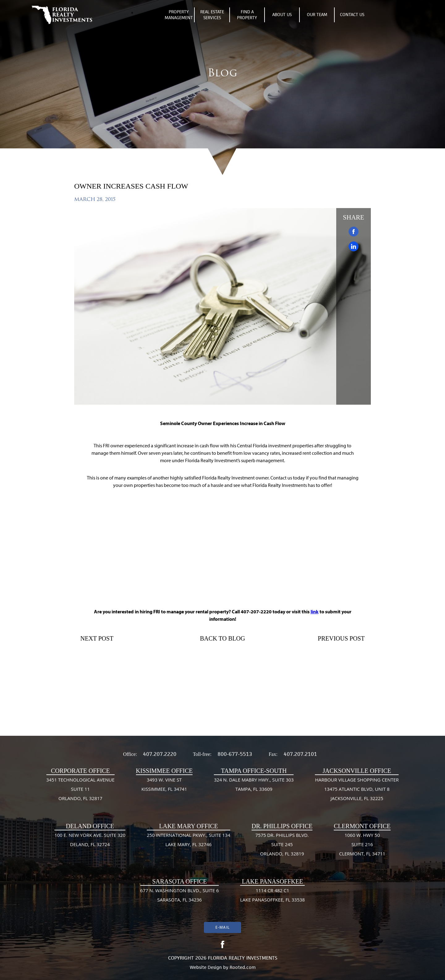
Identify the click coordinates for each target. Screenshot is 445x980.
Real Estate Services (212, 15)
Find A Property (247, 15)
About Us (282, 15)
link (315, 611)
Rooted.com (243, 967)
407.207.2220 (160, 754)
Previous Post (341, 638)
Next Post (97, 638)
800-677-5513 (235, 754)
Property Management (179, 15)
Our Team (317, 15)
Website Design (206, 967)
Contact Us (352, 15)
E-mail (222, 927)
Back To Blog (222, 638)
